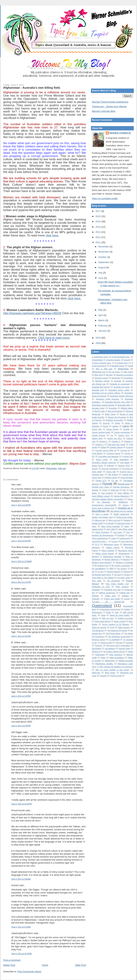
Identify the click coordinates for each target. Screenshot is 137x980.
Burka (117, 423)
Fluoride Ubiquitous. (121, 487)
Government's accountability (104, 505)
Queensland (102, 605)
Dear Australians (121, 460)
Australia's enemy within (119, 390)
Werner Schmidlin (120, 133)
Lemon (115, 541)
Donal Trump (97, 466)
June (101, 278)
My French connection (121, 566)
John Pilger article (125, 529)
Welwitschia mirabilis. (104, 664)
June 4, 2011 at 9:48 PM (21, 505)
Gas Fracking (107, 493)
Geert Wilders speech (101, 496)
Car (112, 435)
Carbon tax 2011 (114, 438)
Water (103, 658)
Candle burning (99, 435)
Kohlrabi (121, 535)
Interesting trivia (124, 523)
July (101, 273)
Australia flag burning (101, 387)
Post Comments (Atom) (30, 972)
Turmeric (129, 643)
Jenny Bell (111, 529)
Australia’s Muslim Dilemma (121, 396)
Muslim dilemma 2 (112, 559)
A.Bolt (130, 366)
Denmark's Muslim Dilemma (104, 463)
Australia (118, 381)
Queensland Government (110, 609)
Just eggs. (118, 532)
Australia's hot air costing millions (106, 393)
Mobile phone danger (105, 554)
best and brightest (115, 411)
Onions (127, 575)
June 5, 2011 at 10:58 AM (21, 561)
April (101, 315)
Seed (103, 615)
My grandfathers (99, 569)
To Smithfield (114, 640)
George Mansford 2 (122, 496)
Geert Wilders (124, 493)
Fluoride (107, 484)
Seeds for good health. (120, 615)
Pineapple (96, 590)
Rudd (109, 612)
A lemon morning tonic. (102, 363)
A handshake (97, 360)
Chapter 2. (116, 441)
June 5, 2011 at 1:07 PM (21, 582)
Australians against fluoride (103, 405)
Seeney (95, 618)
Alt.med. (109, 375)
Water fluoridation (117, 658)
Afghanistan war (99, 372)
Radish (127, 609)
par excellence (114, 581)
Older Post (81, 965)
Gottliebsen (123, 502)
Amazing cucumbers (125, 375)
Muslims (127, 559)
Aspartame (128, 378)
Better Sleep (110, 414)
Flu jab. (115, 481)
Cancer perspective (122, 432)
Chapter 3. (128, 441)
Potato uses (110, 596)
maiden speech (113, 547)
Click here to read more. (54, 338)
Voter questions (116, 655)
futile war (62, 468)
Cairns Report (112, 429)
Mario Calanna (108, 551)
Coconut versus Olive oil (106, 450)
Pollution (95, 596)
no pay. (101, 572)
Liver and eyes (127, 541)
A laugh (127, 360)
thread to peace (98, 640)
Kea (128, 532)
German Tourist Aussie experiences (110, 102)
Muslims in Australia (125, 563)
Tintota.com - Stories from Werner (109, 106)
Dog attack (125, 463)
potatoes (125, 596)
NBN (111, 569)
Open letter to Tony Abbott (103, 578)
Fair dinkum (113, 475)
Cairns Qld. (97, 429)
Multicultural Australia (112, 557)
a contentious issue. (100, 357)
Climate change (116, 447)
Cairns (126, 426)
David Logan (102, 460)
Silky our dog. (108, 618)
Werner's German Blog (104, 111)
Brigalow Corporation (115, 420)
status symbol (120, 621)
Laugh (114, 538)
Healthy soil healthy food (102, 517)
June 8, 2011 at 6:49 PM (21, 726)
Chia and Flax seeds (116, 444)
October (103, 257)
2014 (98, 227)
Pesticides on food (101, 587)
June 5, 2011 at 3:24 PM (21, 636)
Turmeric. (99, 645)
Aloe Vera (99, 375)
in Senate (110, 523)
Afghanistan (52, 468)
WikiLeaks (96, 673)
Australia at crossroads (120, 384)
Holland (127, 520)
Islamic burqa (97, 529)
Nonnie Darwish (114, 572)
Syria (112, 627)
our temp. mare (124, 578)
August (102, 267)
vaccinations (110, 649)
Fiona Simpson (127, 478)
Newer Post (9, 965)
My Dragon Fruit (101, 566)
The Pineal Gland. (113, 634)
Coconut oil (125, 450)
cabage (115, 426)
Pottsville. (96, 599)
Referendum (97, 612)
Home (45, 965)
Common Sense (113, 453)
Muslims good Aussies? (102, 563)
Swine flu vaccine (99, 627)
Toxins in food (106, 643)
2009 (98, 343)
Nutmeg (127, 572)
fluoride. (95, 490)
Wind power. (110, 673)
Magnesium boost (111, 544)
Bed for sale (100, 411)
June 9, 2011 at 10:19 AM (21, 954)
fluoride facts (124, 484)
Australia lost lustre (122, 387)
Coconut (129, 447)
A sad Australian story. (121, 357)
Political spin (125, 593)
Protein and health (112, 599)
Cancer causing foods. (101, 432)
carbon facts (97, 438)
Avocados (113, 408)
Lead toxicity (125, 538)
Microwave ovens (126, 551)
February (103, 326)
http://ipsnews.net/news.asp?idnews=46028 (32, 313)
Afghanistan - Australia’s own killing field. (32, 88)
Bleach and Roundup (117, 417)
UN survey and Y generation (118, 645)
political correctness (107, 593)
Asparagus (116, 378)
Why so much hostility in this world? (112, 670)
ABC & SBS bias (104, 369)
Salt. (117, 612)
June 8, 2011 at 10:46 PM (21, 804)
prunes (127, 599)
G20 (124, 490)
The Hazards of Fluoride (117, 630)
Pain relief (97, 581)
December (104, 247)
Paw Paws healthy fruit (117, 584)
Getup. (130, 499)
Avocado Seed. (98, 408)
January (103, 331)
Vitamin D (96, 652)
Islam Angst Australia (110, 526)
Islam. (127, 526)
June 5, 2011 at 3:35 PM (21, 696)
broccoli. (107, 423)
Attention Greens (102, 381)
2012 (98, 237)
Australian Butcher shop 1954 (117, 402)
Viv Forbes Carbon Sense (114, 652)
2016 (98, 216)
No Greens (122, 569)
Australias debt (124, 405)
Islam (94, 526)
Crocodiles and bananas (108, 456)
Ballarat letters (127, 408)
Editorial (110, 466)
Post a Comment (12, 960)
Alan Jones (128, 372)
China (103, 447)
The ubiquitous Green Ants (119, 637)
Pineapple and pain (112, 590)
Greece (126, 505)
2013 (98, 232)
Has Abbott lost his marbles (121, 511)
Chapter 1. (103, 441)
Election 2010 (124, 466)
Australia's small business (107, 399)
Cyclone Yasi (127, 456)
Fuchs (105, 490)
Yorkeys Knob (116, 676)
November (104, 252)
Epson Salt (111, 472)
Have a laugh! (102, 514)
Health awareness (121, 514)
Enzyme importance (110, 469)
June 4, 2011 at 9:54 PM (21, 541)
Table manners (124, 627)
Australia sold (98, 390)
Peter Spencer (122, 587)
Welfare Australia (126, 661)
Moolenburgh (124, 554)
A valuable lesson (117, 366)
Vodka (130, 652)
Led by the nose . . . (100, 541)
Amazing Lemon (102, 378)
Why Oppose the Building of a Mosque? (116, 667)
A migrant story (121, 363)
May (101, 310)
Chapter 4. (99, 444)
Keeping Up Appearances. (103, 535)
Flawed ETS (101, 481)
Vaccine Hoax (124, 649)
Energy (95, 469)
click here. (52, 235)
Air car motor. (114, 372)
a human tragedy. (113, 360)
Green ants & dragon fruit (103, 508)
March (102, 320)
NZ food (118, 575)
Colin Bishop (97, 453)
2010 (98, 338)
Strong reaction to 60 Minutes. (116, 624)
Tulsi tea (119, 643)
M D (97, 544)
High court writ (114, 520)
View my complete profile (105, 198)
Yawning (103, 676)
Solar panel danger (103, 621)
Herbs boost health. (125, 517)
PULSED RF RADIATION (108, 602)
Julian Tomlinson (102, 532)
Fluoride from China (100, 487)
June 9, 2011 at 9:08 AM (21, 879)
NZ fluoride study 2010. (101, 575)
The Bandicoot (98, 630)
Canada (126, 429)
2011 (98, 242)
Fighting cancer (111, 478)
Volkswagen (100, 655)
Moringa (95, 557)
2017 (98, 211)
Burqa (106, 426)
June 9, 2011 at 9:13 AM (21, 927)
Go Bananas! (104, 502)
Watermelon (110, 661)
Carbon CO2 (124, 435)
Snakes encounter (125, 618)
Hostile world (97, 523)
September (104, 262)
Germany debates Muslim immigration (108, 499)
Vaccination (97, 649)
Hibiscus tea (100, 520)
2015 (98, 221)
